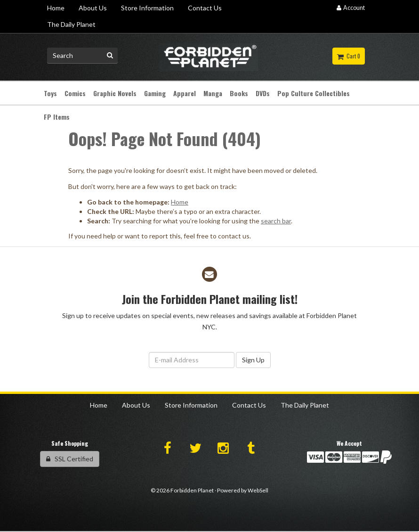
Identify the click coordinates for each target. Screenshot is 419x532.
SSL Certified (70, 459)
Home (180, 202)
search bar (276, 221)
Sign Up (253, 360)
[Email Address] (192, 360)
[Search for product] (82, 56)
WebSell (258, 490)
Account (351, 8)
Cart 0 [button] (349, 56)
